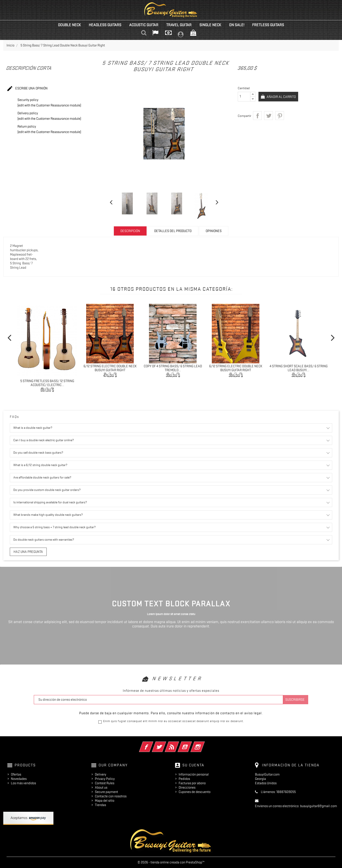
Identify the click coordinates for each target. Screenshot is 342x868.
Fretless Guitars (268, 25)
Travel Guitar (179, 25)
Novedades (19, 779)
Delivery (101, 774)
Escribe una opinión (27, 89)
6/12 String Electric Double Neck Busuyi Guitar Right (110, 368)
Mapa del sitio (105, 801)
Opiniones (214, 231)
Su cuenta (193, 765)
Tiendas (100, 805)
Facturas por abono (192, 783)
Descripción (130, 231)
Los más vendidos (23, 783)
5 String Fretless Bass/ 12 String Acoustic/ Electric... (47, 383)
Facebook (152, 744)
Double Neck (69, 25)
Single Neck (210, 25)
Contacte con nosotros (111, 796)
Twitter (165, 744)
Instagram (204, 744)
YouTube (191, 744)
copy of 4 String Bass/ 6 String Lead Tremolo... (173, 368)
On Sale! (237, 25)
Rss (178, 744)
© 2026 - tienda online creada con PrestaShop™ (171, 862)
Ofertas (16, 774)
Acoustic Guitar (144, 25)
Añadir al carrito (282, 97)
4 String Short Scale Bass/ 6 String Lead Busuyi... (299, 368)
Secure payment (106, 792)
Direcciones (187, 788)
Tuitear (268, 116)
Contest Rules (105, 783)
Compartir (257, 116)
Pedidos (184, 779)
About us (101, 788)
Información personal (194, 774)
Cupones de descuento (195, 792)
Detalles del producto (173, 231)
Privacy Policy (105, 779)
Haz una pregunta (28, 552)
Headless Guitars (105, 25)
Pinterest (280, 116)
